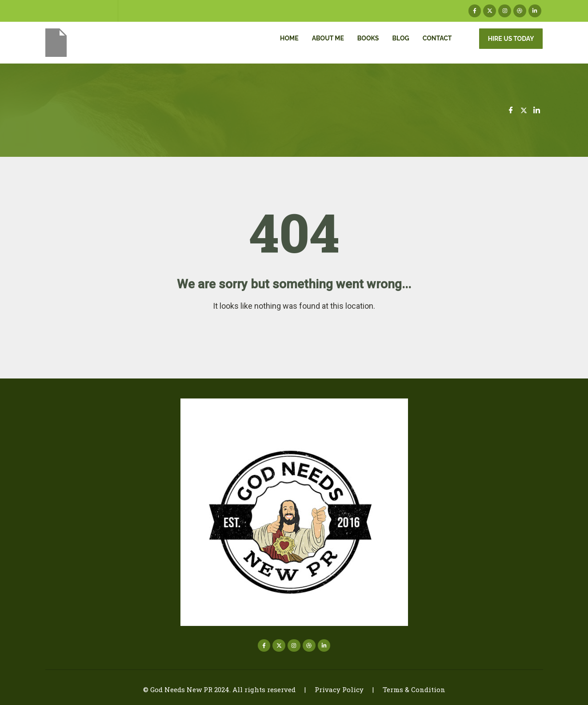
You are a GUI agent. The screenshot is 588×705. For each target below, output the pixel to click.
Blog (400, 38)
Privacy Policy (339, 689)
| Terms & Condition (404, 689)
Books (368, 38)
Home (289, 38)
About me (328, 38)
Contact (437, 38)
